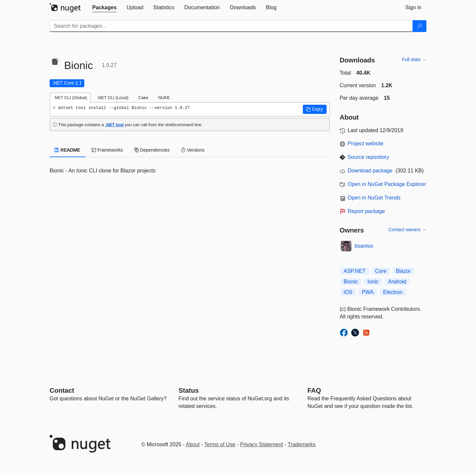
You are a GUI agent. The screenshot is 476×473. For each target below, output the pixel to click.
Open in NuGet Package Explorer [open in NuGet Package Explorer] (387, 184)
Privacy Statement (261, 444)
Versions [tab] (193, 150)
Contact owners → (407, 230)
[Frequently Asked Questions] (314, 390)
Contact (62, 390)
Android (397, 282)
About (193, 444)
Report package (366, 211)
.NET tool (114, 125)
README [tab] (67, 150)
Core (381, 271)
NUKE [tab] (164, 98)
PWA (368, 292)
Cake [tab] (143, 98)
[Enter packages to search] (231, 26)
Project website (366, 144)
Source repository (368, 157)
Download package (370, 171)
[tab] (104, 8)
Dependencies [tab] (152, 150)
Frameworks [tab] (107, 150)
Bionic (351, 282)
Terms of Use (220, 444)
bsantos (364, 246)
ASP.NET (355, 271)
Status (189, 390)
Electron (393, 292)
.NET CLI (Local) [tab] (113, 98)
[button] (315, 109)
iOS (348, 292)
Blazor (403, 271)
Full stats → (414, 59)
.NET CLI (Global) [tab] (70, 98)
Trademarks (302, 444)
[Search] (419, 26)
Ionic (373, 282)
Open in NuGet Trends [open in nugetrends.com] (374, 198)
